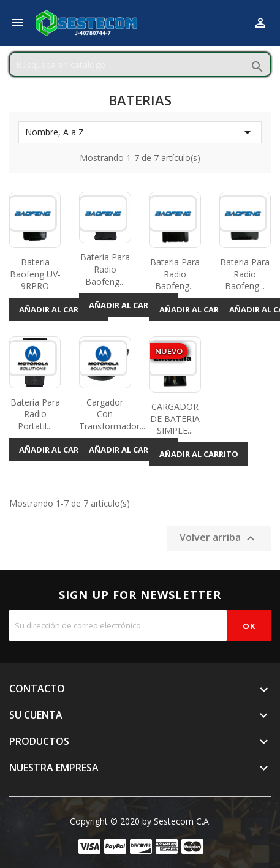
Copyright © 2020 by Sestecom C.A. (140, 821)
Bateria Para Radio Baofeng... (105, 269)
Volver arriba (219, 538)
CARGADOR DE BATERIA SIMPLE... (175, 419)
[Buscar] (140, 64)
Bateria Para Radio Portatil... (35, 414)
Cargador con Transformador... (112, 414)
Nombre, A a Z (140, 132)
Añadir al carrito (59, 309)
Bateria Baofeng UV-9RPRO (35, 274)
